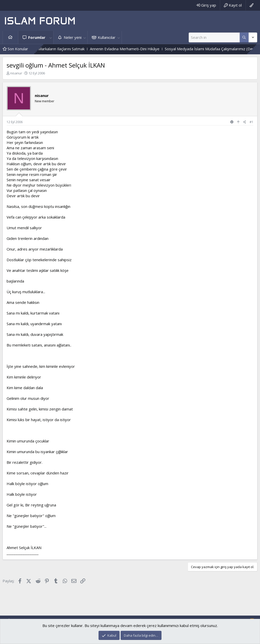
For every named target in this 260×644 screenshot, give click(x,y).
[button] (51, 37)
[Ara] (214, 37)
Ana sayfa (10, 37)
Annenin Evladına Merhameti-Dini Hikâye (136, 49)
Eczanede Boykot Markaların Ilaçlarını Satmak (57, 49)
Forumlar (37, 37)
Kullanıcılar (107, 37)
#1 (251, 122)
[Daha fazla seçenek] (244, 37)
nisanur (16, 73)
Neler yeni (73, 37)
